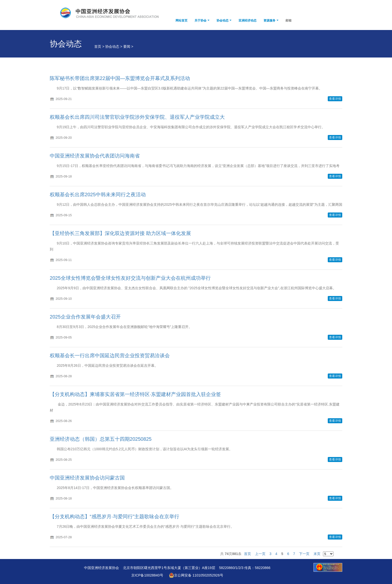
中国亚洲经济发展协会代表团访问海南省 (95, 156)
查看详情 (335, 99)
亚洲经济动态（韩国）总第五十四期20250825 (101, 439)
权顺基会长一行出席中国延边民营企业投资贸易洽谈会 (110, 355)
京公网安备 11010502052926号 (196, 575)
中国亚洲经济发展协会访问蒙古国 (87, 478)
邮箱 (288, 20)
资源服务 (269, 20)
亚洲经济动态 (247, 20)
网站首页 (181, 20)
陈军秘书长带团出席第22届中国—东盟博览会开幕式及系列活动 (120, 78)
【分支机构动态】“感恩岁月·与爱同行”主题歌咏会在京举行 (115, 516)
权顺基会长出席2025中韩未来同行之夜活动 (98, 194)
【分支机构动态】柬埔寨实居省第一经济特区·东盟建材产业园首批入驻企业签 (135, 394)
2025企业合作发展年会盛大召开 (85, 317)
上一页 (260, 554)
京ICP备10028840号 (147, 575)
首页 (247, 554)
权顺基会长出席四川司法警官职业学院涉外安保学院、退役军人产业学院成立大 (137, 117)
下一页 (304, 554)
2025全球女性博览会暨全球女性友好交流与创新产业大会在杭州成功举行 (130, 278)
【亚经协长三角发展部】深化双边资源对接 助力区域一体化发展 (120, 233)
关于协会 (200, 20)
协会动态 (222, 20)
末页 (317, 554)
